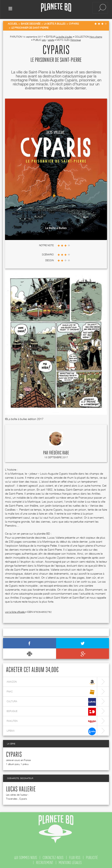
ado (44, 39)
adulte (51, 39)
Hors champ (96, 36)
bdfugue (51, 711)
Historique (76, 39)
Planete (56, 8)
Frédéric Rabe (59, 452)
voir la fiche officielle (15, 611)
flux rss (75, 857)
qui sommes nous (26, 857)
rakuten (51, 721)
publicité (92, 857)
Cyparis (14, 754)
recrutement (45, 862)
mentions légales (70, 862)
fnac (51, 691)
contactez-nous (53, 857)
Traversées (12, 798)
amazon (51, 681)
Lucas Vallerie (21, 789)
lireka (51, 730)
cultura (51, 701)
